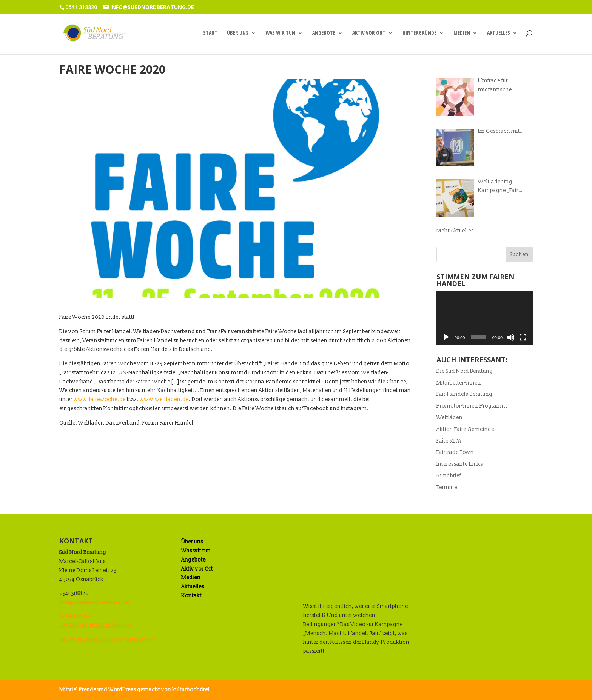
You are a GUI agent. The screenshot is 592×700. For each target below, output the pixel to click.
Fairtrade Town (455, 452)
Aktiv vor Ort (369, 33)
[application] (485, 318)
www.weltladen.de (164, 399)
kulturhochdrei (191, 690)
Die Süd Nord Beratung (465, 371)
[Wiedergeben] (446, 337)
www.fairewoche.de (100, 399)
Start (210, 33)
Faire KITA (449, 441)
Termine (447, 487)
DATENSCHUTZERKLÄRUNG (95, 626)
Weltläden (449, 418)
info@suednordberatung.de (94, 602)
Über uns (238, 33)
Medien (462, 33)
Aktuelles (499, 33)
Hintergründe (419, 33)
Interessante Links (460, 464)
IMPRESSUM (75, 617)
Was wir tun (280, 33)
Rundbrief (449, 476)
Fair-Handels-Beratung (464, 394)
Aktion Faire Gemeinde (465, 429)
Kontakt (191, 596)
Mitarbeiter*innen (459, 383)
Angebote (324, 33)
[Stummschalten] (511, 337)
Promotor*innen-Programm (472, 406)
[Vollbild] (523, 337)
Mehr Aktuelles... (458, 231)
